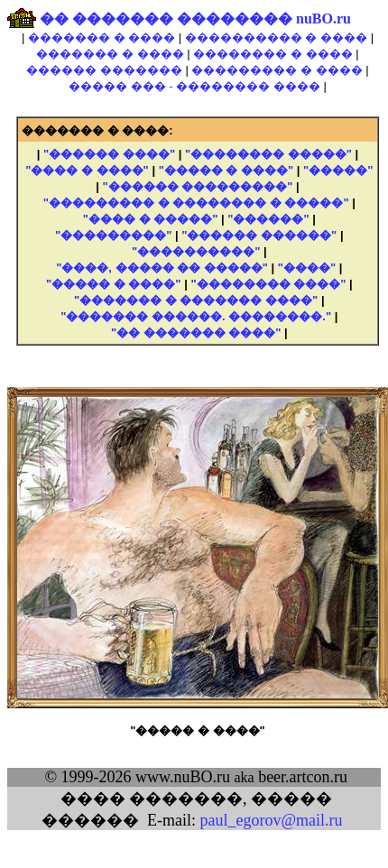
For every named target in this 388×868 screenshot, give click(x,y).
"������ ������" (259, 235)
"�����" (338, 170)
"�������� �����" (268, 154)
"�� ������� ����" (196, 332)
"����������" (196, 251)
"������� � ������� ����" (196, 300)
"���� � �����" (151, 219)
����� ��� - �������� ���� (194, 86)
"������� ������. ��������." (196, 316)
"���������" (113, 235)
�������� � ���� (273, 54)
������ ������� (104, 70)
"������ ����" (109, 154)
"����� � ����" (226, 170)
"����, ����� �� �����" (162, 268)
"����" (307, 268)
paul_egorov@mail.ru (271, 820)
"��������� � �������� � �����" (196, 203)
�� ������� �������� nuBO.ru (195, 18)
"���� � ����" (87, 170)
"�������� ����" (268, 284)
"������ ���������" (198, 186)
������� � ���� (102, 37)
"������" (268, 219)
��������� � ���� (277, 70)
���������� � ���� (276, 37)
